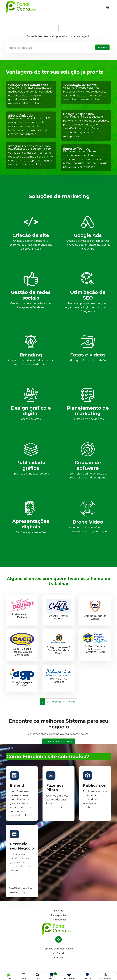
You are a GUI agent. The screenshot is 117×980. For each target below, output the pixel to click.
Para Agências (58, 915)
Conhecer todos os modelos (58, 741)
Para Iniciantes (59, 919)
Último (72, 702)
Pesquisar (102, 47)
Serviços (59, 911)
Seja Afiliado (58, 953)
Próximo (58, 702)
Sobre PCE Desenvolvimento (59, 948)
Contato (59, 957)
